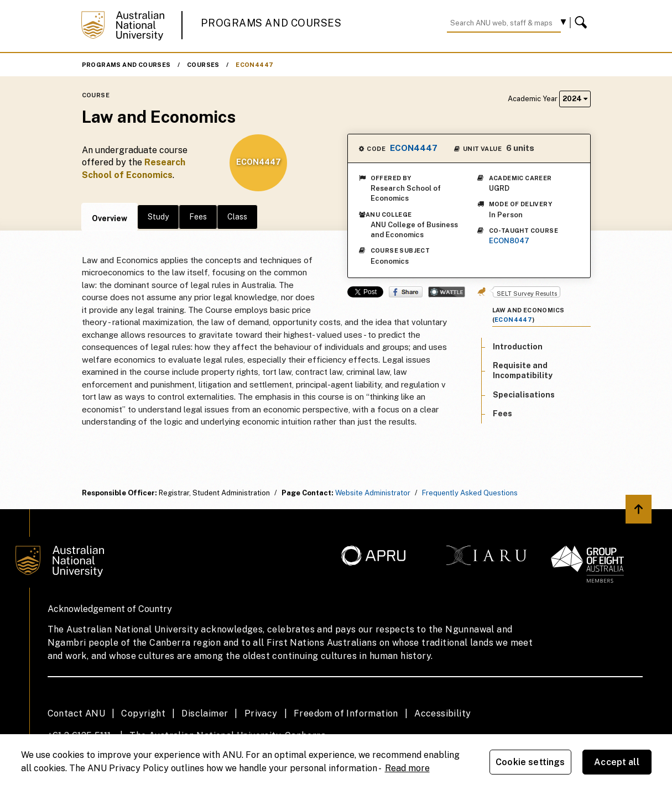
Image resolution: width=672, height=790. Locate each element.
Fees (198, 217)
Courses (203, 65)
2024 (575, 99)
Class (237, 217)
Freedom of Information (346, 713)
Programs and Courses (271, 23)
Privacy (261, 713)
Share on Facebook (406, 292)
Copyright (143, 713)
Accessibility (442, 713)
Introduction (518, 347)
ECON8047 (509, 241)
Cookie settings (530, 762)
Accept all (617, 762)
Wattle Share (447, 292)
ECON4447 (254, 65)
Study (158, 217)
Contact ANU (76, 713)
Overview (110, 218)
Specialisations (524, 395)
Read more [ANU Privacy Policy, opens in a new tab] (407, 768)
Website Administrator (373, 493)
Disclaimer (205, 713)
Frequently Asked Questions (470, 493)
